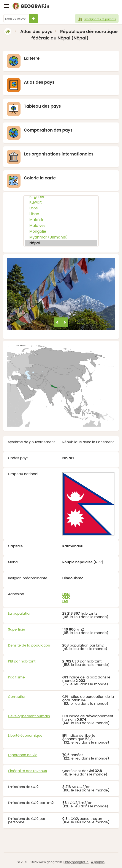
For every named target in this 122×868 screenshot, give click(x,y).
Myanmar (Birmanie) (61, 237)
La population (20, 613)
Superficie (17, 629)
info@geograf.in (77, 862)
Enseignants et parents (97, 19)
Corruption (17, 697)
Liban (61, 214)
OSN (66, 594)
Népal (61, 243)
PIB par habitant (22, 661)
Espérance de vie (23, 755)
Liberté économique (25, 735)
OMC (67, 597)
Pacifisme (16, 677)
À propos (98, 862)
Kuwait (61, 202)
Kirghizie (61, 197)
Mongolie (61, 232)
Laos (61, 208)
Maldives (61, 226)
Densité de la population (29, 645)
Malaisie (61, 220)
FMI (65, 601)
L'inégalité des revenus (27, 771)
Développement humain (29, 716)
